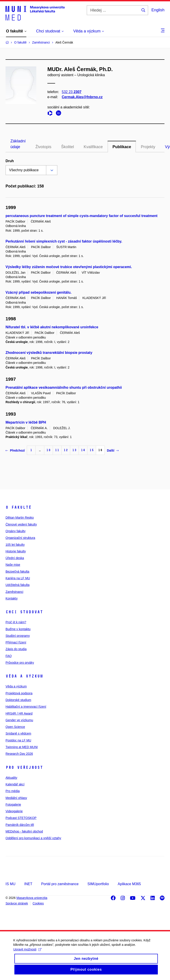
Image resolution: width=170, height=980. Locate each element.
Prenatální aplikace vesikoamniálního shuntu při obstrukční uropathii (64, 387)
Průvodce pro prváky (20, 663)
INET (28, 884)
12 (66, 450)
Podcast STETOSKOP (21, 818)
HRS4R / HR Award (19, 713)
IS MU (10, 884)
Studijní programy (18, 636)
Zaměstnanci (14, 592)
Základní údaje (18, 144)
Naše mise (13, 565)
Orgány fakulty (15, 531)
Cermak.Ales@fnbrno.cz (82, 97)
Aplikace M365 (129, 884)
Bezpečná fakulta (17, 572)
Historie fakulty (16, 551)
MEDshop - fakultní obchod (24, 831)
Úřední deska (15, 558)
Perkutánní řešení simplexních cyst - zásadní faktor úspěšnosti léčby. (64, 241)
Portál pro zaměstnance (60, 884)
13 (74, 450)
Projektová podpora (19, 693)
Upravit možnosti (27, 954)
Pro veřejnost (24, 767)
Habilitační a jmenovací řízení (26, 707)
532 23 (72, 92)
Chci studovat (24, 612)
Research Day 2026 (19, 754)
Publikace (122, 147)
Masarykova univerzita (32, 898)
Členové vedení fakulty (21, 524)
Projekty (148, 147)
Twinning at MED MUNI (22, 747)
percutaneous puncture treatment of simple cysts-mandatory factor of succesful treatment (81, 216)
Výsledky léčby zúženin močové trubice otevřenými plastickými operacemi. (69, 267)
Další (113, 450)
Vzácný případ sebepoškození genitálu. (39, 292)
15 (92, 450)
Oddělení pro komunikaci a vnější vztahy (33, 838)
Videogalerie (14, 811)
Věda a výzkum (24, 676)
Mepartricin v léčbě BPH (26, 422)
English (158, 10)
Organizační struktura (20, 538)
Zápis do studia (16, 649)
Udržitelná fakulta (17, 585)
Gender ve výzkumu (19, 720)
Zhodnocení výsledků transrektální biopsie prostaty (49, 353)
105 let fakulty (15, 545)
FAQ (9, 656)
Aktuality (11, 778)
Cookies (38, 903)
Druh (10, 161)
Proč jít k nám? (16, 622)
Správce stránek (17, 903)
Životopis (43, 147)
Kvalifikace (93, 147)
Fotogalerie (13, 805)
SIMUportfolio (98, 884)
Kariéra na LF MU (18, 578)
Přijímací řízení (16, 642)
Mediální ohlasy (16, 798)
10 (48, 450)
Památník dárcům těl (20, 825)
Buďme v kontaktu (18, 629)
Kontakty (12, 598)
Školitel (68, 147)
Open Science (15, 727)
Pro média (13, 791)
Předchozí (15, 450)
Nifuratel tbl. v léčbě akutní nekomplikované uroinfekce (52, 327)
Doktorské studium (18, 700)
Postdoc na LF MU (18, 740)
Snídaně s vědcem (18, 733)
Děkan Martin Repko (20, 518)
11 (57, 450)
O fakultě (18, 507)
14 (83, 450)
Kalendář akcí (15, 784)
